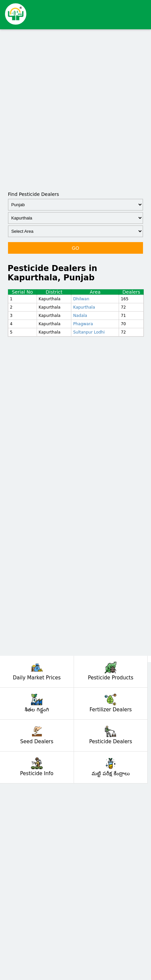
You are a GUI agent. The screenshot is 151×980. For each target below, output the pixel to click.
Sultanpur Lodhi (89, 332)
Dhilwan (81, 299)
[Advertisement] (75, 110)
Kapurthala (84, 307)
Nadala (80, 316)
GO (76, 248)
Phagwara (83, 324)
